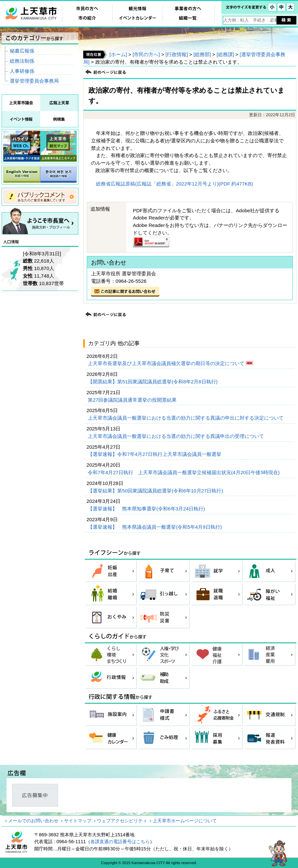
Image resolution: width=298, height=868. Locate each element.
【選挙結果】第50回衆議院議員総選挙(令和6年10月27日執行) (156, 491)
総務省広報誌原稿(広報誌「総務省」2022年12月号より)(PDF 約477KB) (174, 184)
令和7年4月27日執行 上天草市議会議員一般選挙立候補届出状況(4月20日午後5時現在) (184, 472)
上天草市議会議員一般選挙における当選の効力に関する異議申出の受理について (177, 436)
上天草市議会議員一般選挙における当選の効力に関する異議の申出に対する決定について (186, 418)
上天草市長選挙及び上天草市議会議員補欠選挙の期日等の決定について (167, 363)
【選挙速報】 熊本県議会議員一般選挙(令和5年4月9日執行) (156, 527)
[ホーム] (118, 54)
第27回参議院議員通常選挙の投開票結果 (133, 400)
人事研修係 (22, 71)
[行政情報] (177, 54)
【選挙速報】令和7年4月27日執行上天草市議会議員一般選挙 (155, 454)
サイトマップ (78, 821)
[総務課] (225, 54)
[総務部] (202, 54)
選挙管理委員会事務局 (34, 81)
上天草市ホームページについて (185, 821)
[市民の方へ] (146, 54)
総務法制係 (22, 61)
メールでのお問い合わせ (33, 821)
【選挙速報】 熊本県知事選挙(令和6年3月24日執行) (147, 509)
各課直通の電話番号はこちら (120, 842)
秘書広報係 (22, 51)
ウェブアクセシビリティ (122, 821)
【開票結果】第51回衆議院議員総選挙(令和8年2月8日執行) (153, 382)
